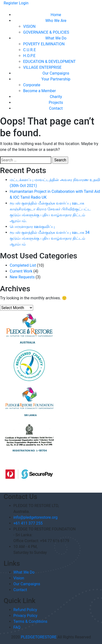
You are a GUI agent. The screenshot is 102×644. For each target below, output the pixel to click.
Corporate (32, 85)
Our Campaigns (56, 73)
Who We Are (56, 21)
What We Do (56, 38)
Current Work (21, 271)
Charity (56, 97)
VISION (29, 26)
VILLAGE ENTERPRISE (42, 67)
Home (56, 15)
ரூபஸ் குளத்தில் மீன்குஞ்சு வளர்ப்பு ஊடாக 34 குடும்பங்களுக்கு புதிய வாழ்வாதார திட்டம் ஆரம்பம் (50, 238)
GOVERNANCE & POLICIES (46, 32)
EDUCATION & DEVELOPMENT (49, 62)
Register (11, 3)
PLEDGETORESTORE (39, 637)
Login (24, 3)
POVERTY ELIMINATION (44, 44)
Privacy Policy (25, 616)
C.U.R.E (29, 50)
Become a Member (39, 91)
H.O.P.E (29, 56)
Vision (19, 578)
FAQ (17, 627)
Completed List (23, 265)
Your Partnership (56, 79)
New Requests (22, 277)
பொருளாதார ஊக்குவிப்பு (32, 227)
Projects (56, 102)
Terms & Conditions (30, 621)
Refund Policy (25, 610)
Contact (56, 108)
